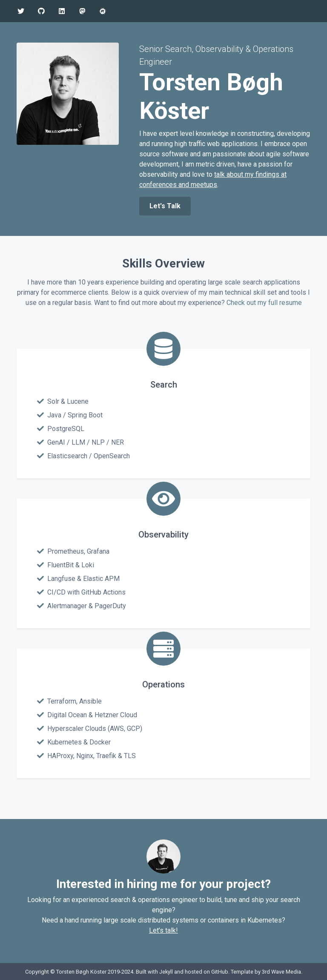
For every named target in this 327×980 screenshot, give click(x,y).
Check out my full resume (264, 303)
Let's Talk (165, 206)
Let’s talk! (163, 930)
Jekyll (166, 972)
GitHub (220, 972)
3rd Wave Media (281, 972)
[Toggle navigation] (309, 11)
